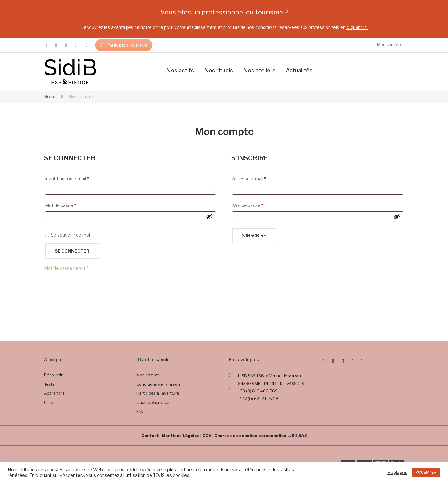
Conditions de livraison (158, 384)
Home (50, 97)
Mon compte (148, 375)
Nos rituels (219, 70)
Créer (49, 402)
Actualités (299, 70)
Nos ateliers (259, 70)
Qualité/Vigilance (153, 402)
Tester (50, 384)
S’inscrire (254, 235)
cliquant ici (357, 27)
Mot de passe (61, 205)
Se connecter (72, 251)
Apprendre (54, 393)
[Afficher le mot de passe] (209, 217)
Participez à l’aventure (124, 45)
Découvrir (53, 375)
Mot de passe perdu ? (66, 268)
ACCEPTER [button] (426, 472)
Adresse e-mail (249, 178)
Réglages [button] (397, 473)
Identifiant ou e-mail (67, 178)
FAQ (140, 411)
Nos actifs (180, 70)
